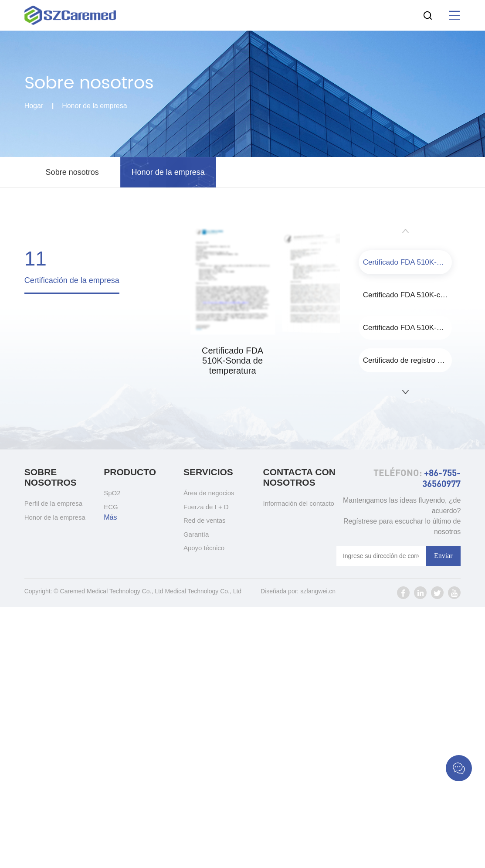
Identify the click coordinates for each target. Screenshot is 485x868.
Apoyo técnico (204, 548)
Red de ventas (205, 520)
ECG (111, 507)
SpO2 (112, 493)
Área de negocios (209, 493)
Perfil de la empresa (53, 503)
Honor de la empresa (94, 106)
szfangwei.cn (318, 591)
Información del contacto (298, 503)
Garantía (196, 534)
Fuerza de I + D (206, 507)
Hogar (34, 106)
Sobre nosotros (72, 172)
